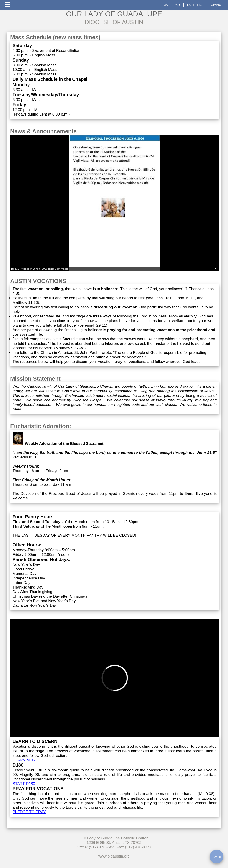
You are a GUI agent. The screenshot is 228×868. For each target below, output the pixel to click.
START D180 (24, 784)
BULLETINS (195, 5)
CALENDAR (172, 5)
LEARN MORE (25, 760)
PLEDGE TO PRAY (29, 812)
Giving (217, 857)
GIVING (216, 5)
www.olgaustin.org (114, 856)
